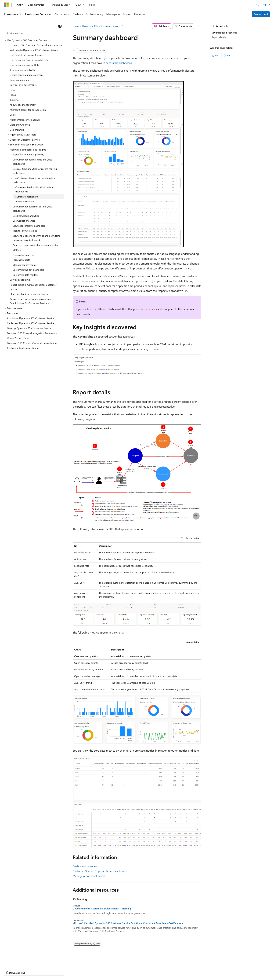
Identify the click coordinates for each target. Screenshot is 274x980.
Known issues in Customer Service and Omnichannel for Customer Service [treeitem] (30, 301)
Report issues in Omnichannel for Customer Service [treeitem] (33, 287)
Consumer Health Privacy (100, 969)
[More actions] (198, 26)
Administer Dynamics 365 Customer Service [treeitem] (31, 318)
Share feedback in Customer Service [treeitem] (29, 294)
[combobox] (34, 34)
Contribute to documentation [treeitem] (23, 348)
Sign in (266, 4)
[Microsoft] (6, 5)
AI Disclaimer (11, 969)
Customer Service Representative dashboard (100, 871)
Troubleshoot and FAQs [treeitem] (22, 70)
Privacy (76, 969)
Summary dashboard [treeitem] (27, 197)
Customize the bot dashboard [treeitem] (28, 270)
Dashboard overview (85, 866)
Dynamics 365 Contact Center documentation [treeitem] (32, 343)
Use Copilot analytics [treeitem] (24, 221)
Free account (261, 14)
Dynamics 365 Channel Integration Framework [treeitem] (32, 333)
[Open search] (258, 5)
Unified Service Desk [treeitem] (18, 338)
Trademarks (145, 969)
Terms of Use (128, 969)
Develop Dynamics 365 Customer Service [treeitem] (29, 328)
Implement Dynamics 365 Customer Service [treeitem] (31, 323)
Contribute (63, 969)
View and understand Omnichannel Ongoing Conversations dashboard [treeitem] (37, 238)
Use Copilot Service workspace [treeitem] (26, 55)
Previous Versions (32, 969)
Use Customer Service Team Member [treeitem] (30, 60)
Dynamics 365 (90, 26)
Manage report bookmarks (89, 876)
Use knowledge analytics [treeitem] (26, 216)
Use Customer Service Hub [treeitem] (24, 65)
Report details (219, 37)
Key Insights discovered (224, 33)
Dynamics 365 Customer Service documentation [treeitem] (36, 45)
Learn (76, 26)
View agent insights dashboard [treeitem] (29, 226)
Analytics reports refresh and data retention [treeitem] (36, 245)
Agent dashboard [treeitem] (25, 201)
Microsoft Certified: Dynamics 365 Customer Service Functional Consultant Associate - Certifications (128, 923)
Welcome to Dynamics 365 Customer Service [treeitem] (34, 50)
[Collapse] (60, 26)
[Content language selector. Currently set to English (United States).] (20, 961)
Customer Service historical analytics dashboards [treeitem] (35, 189)
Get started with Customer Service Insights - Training (102, 909)
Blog (48, 969)
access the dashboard (119, 63)
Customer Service (111, 26)
